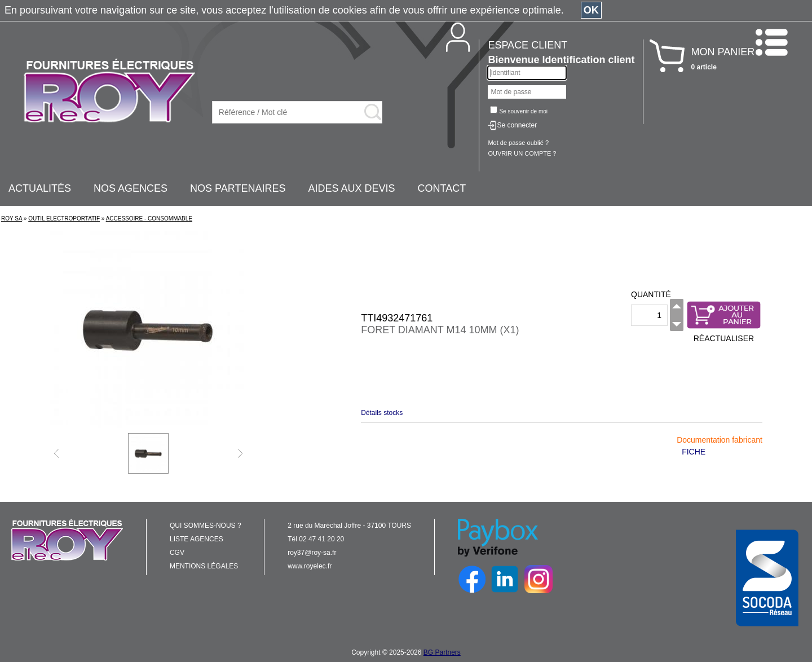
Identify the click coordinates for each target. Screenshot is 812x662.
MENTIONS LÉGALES (204, 566)
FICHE (694, 452)
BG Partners (442, 652)
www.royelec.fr (310, 566)
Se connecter (517, 125)
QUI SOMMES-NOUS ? (206, 526)
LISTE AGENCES (197, 539)
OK (591, 10)
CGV (177, 553)
